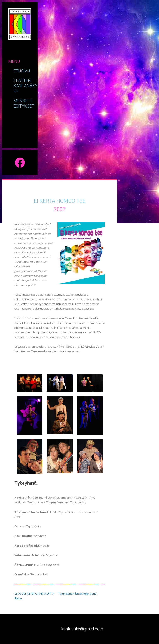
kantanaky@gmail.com (82, 629)
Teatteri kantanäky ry (25, 86)
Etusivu (22, 71)
